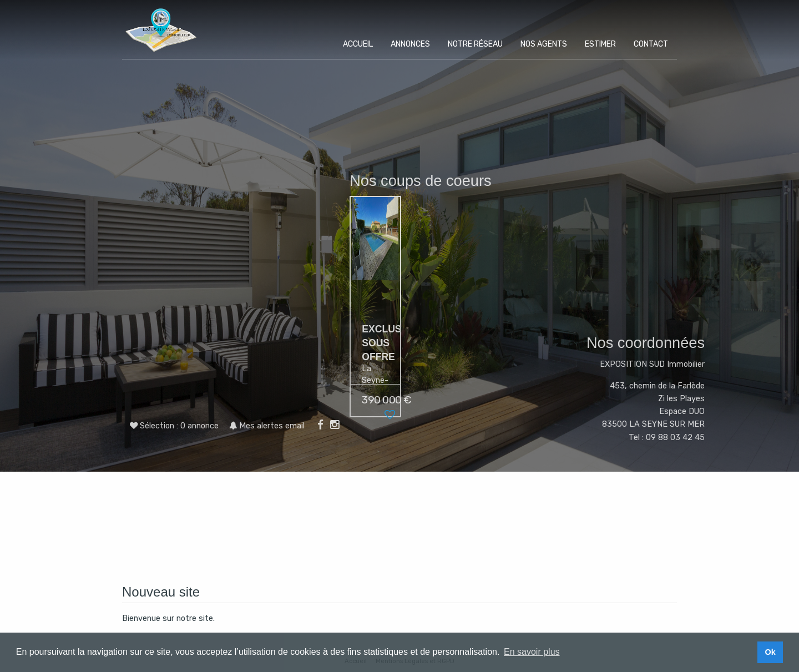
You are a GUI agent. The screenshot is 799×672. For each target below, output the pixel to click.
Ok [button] (770, 652)
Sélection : (179, 426)
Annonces (410, 44)
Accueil (358, 44)
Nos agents (544, 44)
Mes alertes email (267, 426)
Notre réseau (475, 44)
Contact (651, 44)
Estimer (600, 44)
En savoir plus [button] (532, 652)
